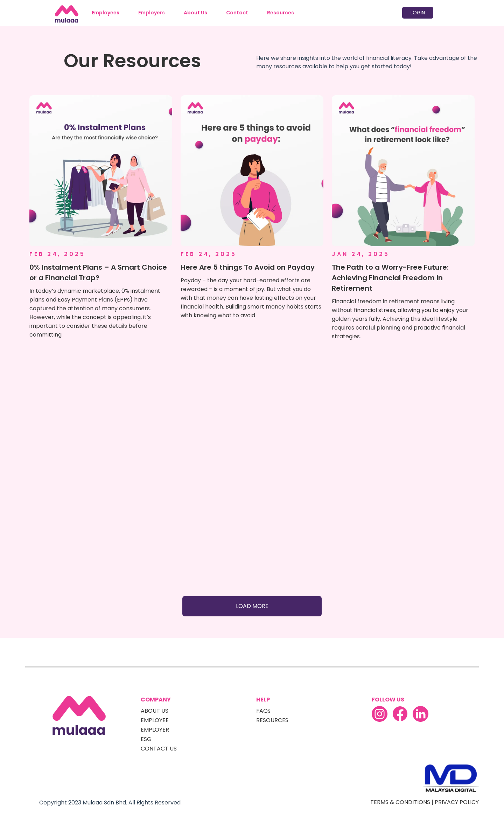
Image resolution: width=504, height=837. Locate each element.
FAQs (263, 711)
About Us (195, 13)
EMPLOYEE (155, 720)
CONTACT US (159, 749)
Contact (237, 13)
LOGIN (418, 13)
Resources (281, 13)
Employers (152, 13)
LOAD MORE (252, 606)
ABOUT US (155, 711)
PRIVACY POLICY (457, 802)
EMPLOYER (155, 730)
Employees (106, 13)
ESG (146, 739)
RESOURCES (272, 720)
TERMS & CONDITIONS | (402, 802)
